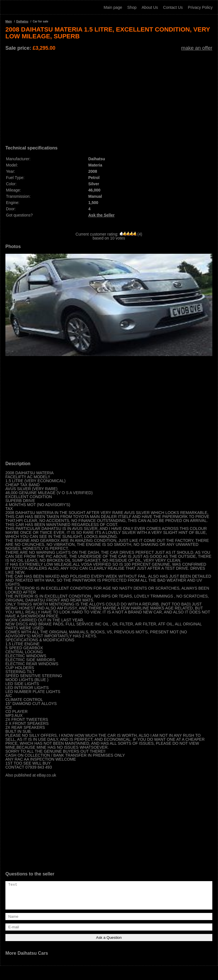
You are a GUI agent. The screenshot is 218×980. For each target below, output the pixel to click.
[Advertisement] (109, 96)
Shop (132, 7)
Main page (113, 7)
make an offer (197, 48)
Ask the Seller (101, 215)
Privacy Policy (200, 7)
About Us (150, 7)
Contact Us (173, 7)
